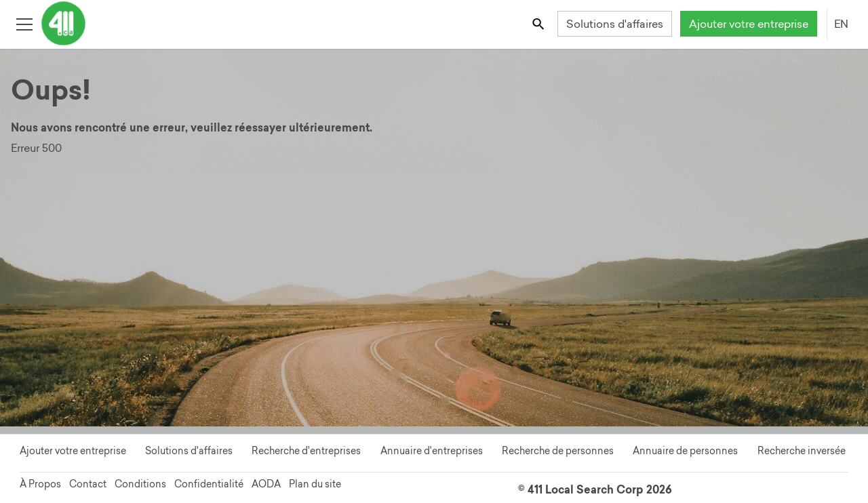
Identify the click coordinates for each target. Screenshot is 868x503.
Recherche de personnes (558, 451)
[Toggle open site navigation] (24, 23)
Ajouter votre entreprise (749, 24)
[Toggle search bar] (539, 23)
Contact (88, 484)
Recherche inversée (802, 451)
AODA (266, 484)
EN (841, 24)
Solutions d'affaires (615, 24)
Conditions (140, 484)
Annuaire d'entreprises (432, 451)
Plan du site (315, 484)
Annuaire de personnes (685, 451)
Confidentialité (209, 484)
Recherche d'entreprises (306, 451)
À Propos (40, 484)
